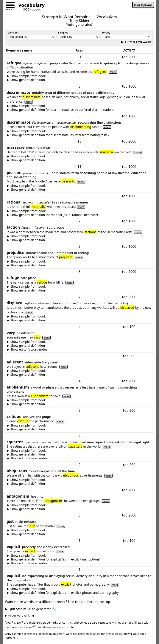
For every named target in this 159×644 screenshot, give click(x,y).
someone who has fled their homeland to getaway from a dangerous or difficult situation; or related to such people (79, 80)
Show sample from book (28, 76)
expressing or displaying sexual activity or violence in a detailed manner (79, 593)
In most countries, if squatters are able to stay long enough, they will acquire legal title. (79, 458)
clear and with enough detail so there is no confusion (79, 559)
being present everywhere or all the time (79, 484)
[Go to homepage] (30, 6)
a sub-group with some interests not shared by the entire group (79, 240)
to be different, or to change (79, 346)
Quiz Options (143, 5)
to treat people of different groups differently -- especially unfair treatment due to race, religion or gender (79, 110)
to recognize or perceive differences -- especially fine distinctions (79, 135)
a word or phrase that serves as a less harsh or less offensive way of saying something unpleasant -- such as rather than (79, 404)
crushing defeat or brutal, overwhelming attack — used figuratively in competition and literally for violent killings (79, 160)
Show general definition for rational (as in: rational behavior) (54, 215)
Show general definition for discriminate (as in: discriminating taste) (59, 135)
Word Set (13, 33)
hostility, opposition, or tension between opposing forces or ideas (79, 509)
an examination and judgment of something (79, 429)
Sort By (106, 33)
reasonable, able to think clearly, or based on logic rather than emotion (79, 215)
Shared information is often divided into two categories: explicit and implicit (79, 563)
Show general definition (28, 80)
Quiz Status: (32, 609)
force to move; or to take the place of (79, 320)
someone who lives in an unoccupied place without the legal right (79, 454)
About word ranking (21, 615)
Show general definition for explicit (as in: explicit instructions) (55, 559)
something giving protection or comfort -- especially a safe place (79, 290)
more (113, 72)
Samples (63, 33)
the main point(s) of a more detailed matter (79, 534)
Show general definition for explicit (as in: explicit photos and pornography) (65, 593)
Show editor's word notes (29, 349)
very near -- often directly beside (79, 375)
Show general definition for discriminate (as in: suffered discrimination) (62, 110)
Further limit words (138, 42)
